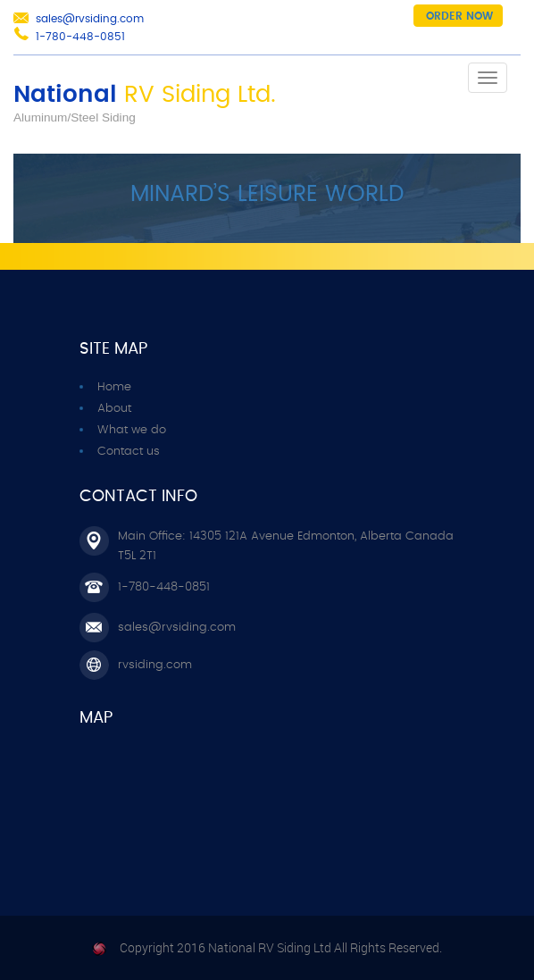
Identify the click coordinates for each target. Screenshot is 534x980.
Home (114, 387)
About (114, 409)
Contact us (129, 452)
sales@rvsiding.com (90, 19)
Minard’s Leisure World (267, 194)
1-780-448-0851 (80, 37)
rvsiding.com (155, 665)
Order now (459, 16)
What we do (132, 430)
